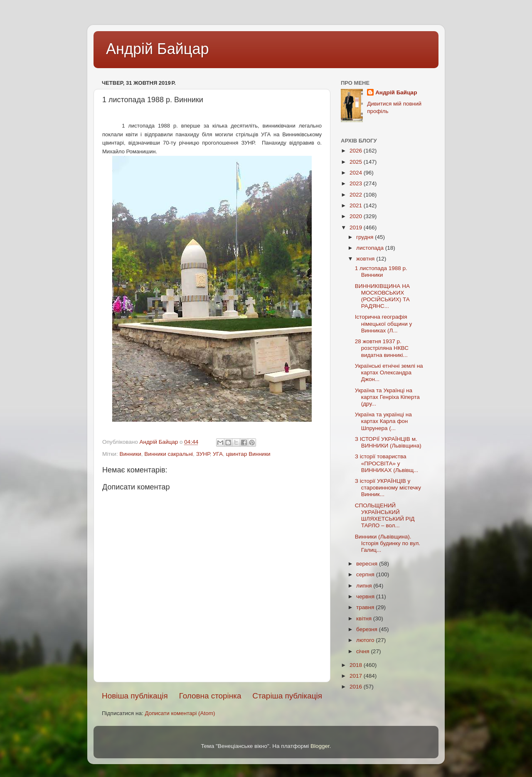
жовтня (366, 259)
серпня (366, 574)
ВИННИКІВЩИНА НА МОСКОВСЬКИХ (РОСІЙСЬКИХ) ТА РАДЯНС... (382, 296)
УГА (218, 454)
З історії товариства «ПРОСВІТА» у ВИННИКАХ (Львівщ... (387, 463)
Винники (130, 454)
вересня (368, 564)
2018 (357, 665)
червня (366, 596)
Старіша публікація (287, 696)
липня (365, 586)
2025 (357, 162)
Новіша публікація (135, 696)
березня (368, 629)
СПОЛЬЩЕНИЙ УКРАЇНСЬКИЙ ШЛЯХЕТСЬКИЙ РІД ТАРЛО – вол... (385, 516)
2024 (357, 173)
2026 (357, 151)
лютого (366, 640)
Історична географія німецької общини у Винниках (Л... (383, 323)
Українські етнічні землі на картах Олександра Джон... (389, 373)
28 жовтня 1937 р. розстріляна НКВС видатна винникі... (382, 348)
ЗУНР (203, 454)
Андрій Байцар (157, 49)
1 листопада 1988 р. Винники (381, 272)
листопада (371, 248)
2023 (357, 183)
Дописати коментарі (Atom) (180, 713)
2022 (357, 195)
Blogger (320, 746)
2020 (357, 216)
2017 (357, 676)
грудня (366, 237)
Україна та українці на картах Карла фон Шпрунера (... (383, 421)
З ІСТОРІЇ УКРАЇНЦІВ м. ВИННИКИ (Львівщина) (388, 442)
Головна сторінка (210, 696)
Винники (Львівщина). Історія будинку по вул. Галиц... (388, 543)
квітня (365, 618)
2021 (357, 205)
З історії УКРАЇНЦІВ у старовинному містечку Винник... (388, 488)
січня (363, 651)
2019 (357, 227)
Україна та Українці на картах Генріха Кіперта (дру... (387, 397)
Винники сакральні (169, 454)
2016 (357, 687)
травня (366, 607)
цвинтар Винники (248, 454)
